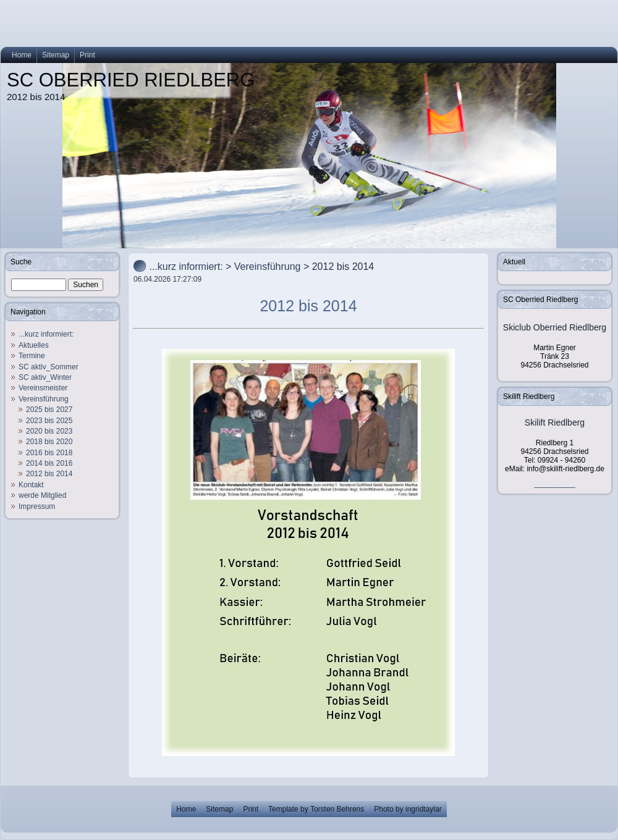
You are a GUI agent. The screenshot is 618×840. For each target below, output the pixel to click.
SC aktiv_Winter (45, 377)
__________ (555, 484)
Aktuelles (34, 345)
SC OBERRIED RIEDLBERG (131, 80)
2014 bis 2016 (49, 463)
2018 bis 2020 (49, 442)
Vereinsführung (44, 399)
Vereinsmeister (43, 388)
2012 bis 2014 (49, 474)
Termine (32, 356)
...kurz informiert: (46, 334)
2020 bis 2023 (49, 431)
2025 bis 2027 (49, 409)
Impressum (37, 506)
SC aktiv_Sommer (49, 367)
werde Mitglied (42, 495)
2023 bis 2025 (49, 421)
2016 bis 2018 (49, 453)
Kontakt (31, 485)
